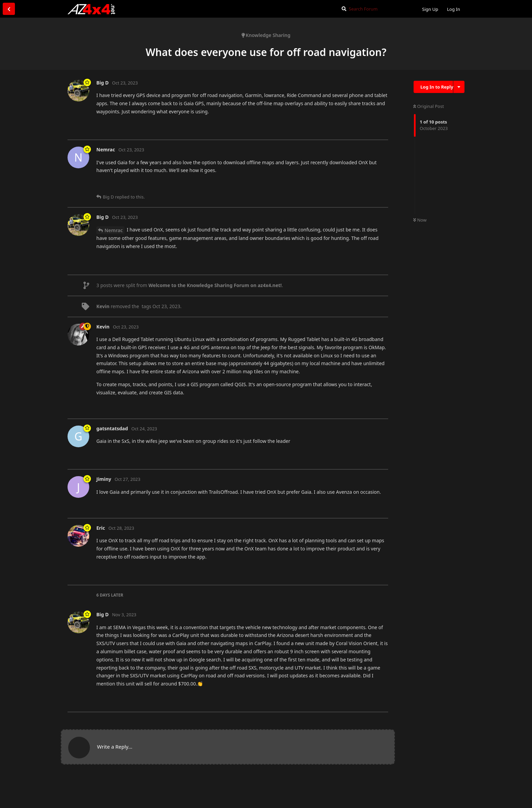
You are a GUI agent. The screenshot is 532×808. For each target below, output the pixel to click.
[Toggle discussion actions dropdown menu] (459, 87)
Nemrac (114, 230)
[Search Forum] (376, 9)
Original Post (429, 106)
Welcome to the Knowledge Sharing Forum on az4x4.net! (215, 285)
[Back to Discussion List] (9, 9)
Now (420, 220)
